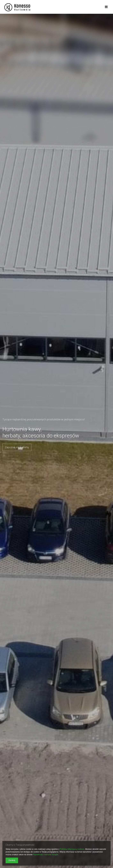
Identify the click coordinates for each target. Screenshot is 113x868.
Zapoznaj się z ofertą (17, 447)
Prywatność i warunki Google (45, 855)
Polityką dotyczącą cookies (72, 849)
